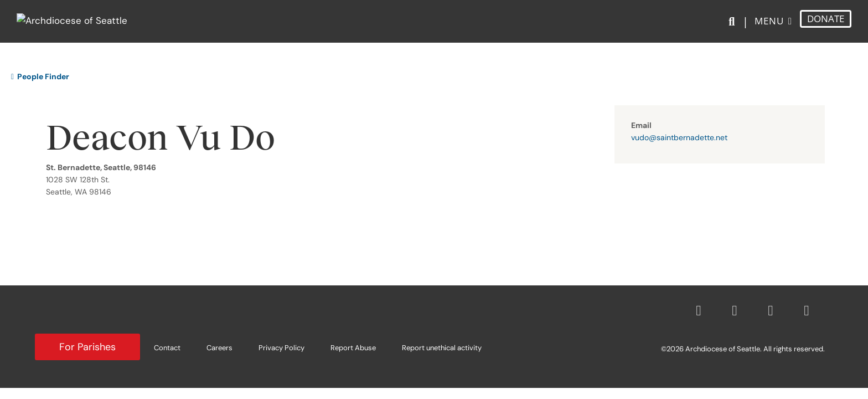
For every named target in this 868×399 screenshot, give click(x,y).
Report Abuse (353, 348)
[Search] (734, 28)
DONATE (826, 25)
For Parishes (87, 347)
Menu (769, 27)
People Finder (40, 76)
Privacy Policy (281, 348)
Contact (167, 348)
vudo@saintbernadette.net (679, 137)
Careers (219, 348)
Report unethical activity (442, 348)
